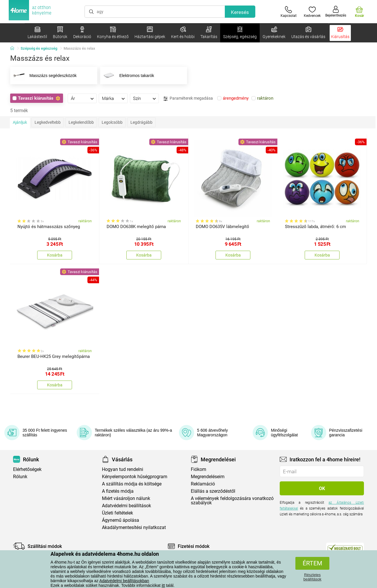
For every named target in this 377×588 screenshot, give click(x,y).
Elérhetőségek (27, 469)
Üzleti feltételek (117, 513)
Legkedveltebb (48, 122)
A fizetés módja (118, 491)
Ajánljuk (20, 122)
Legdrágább (141, 122)
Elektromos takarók (128, 76)
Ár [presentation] (73, 98)
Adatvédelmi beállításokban (124, 581)
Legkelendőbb (81, 122)
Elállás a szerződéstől (213, 491)
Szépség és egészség (39, 48)
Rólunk (20, 477)
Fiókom (199, 469)
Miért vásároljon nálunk (126, 498)
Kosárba (55, 255)
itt (163, 585)
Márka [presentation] (108, 98)
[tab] (82, 98)
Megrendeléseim (208, 477)
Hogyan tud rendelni (123, 469)
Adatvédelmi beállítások (126, 506)
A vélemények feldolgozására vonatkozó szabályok (232, 501)
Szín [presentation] (137, 98)
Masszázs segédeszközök (44, 76)
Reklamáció (203, 484)
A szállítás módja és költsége (132, 484)
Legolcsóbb (112, 122)
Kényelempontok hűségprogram (135, 477)
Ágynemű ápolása (121, 520)
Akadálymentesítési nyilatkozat (134, 527)
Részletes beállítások (312, 577)
